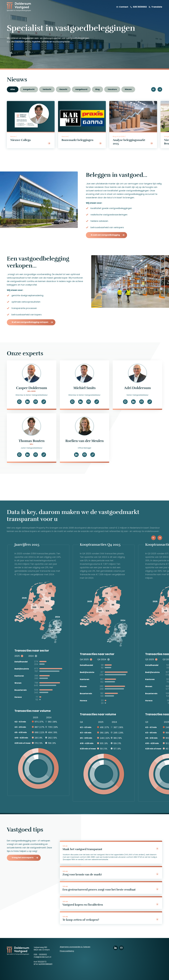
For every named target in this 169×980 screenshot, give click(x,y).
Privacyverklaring (67, 951)
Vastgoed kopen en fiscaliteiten (111, 905)
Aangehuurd (81, 89)
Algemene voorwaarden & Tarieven (75, 947)
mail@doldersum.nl (42, 957)
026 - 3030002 (40, 955)
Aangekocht (29, 89)
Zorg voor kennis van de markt (111, 874)
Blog (97, 89)
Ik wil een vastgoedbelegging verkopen (30, 322)
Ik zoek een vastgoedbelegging (105, 235)
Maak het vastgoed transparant (111, 849)
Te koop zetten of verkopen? (111, 920)
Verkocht (47, 89)
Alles (13, 89)
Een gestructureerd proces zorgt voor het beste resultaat (111, 890)
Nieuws (128, 89)
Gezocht (63, 89)
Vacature (112, 89)
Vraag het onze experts (23, 858)
